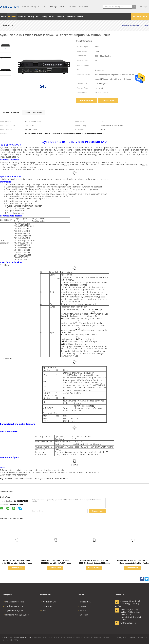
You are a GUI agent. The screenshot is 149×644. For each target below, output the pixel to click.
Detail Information (11, 112)
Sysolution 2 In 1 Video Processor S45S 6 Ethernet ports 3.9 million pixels (16, 563)
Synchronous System (13, 606)
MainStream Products (14, 602)
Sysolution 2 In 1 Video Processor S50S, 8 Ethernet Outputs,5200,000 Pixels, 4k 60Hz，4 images (94, 563)
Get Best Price (86, 101)
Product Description (33, 112)
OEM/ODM (46, 606)
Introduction (84, 602)
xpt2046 (8, 479)
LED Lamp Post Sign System (16, 615)
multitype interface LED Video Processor (51, 479)
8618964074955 (17, 505)
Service (82, 610)
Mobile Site (142, 637)
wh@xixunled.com (128, 623)
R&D (43, 610)
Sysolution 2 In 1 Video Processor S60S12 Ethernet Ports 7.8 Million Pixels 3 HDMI (55, 563)
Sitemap (133, 637)
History (82, 606)
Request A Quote (140, 16)
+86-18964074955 (21, 501)
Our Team (83, 615)
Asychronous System (13, 610)
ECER (16, 640)
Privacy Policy (122, 637)
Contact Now (108, 101)
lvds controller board (23, 479)
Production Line (48, 602)
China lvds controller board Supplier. (18, 637)
